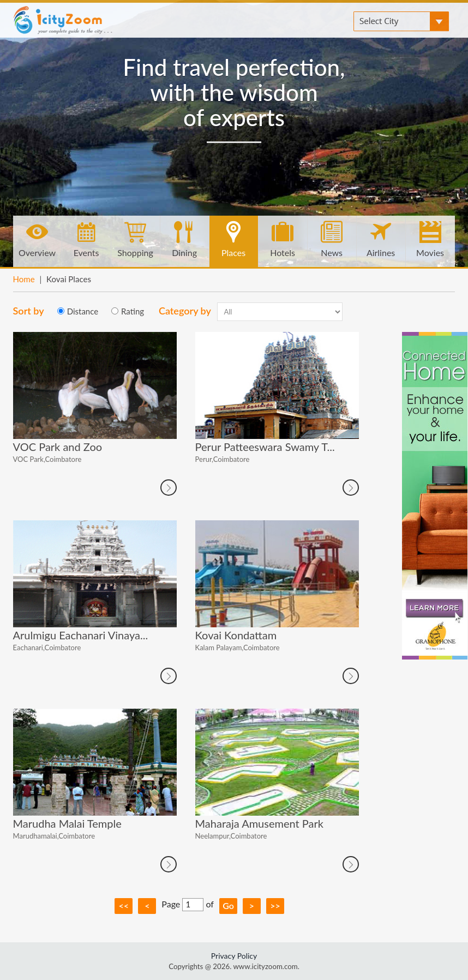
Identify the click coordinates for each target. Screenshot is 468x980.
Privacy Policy (234, 956)
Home (24, 279)
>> (275, 905)
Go (228, 905)
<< (124, 905)
